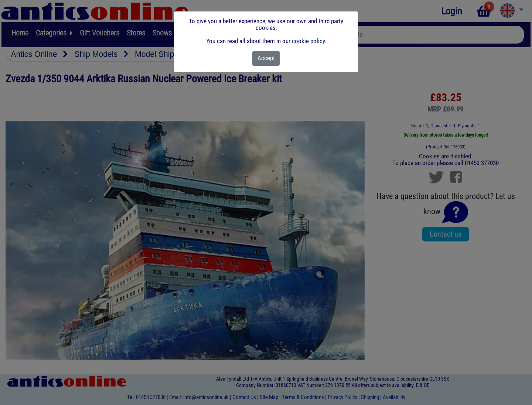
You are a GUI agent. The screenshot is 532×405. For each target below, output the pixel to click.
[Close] (266, 58)
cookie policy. (309, 41)
